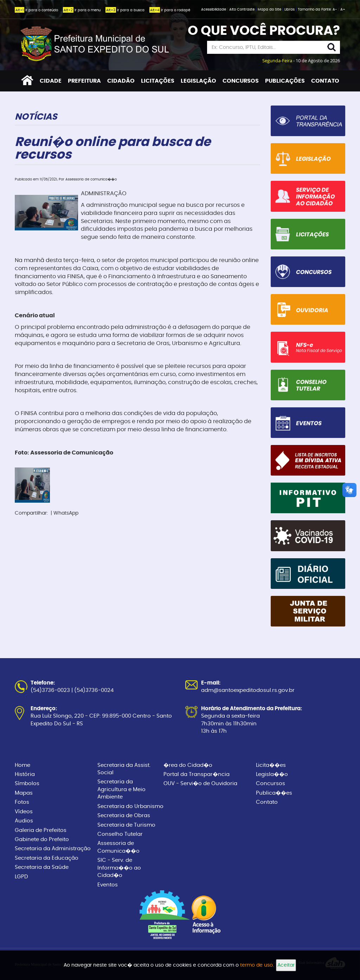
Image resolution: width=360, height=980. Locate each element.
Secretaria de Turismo (126, 825)
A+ (343, 9)
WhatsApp (66, 513)
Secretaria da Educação (47, 858)
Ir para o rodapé (170, 10)
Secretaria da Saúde (42, 867)
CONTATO (325, 81)
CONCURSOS (241, 81)
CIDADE (51, 81)
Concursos (271, 784)
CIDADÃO (121, 81)
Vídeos (24, 812)
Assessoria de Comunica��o (118, 847)
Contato (267, 802)
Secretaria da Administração (53, 849)
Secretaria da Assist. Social (124, 769)
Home (22, 765)
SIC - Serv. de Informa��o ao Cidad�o (119, 868)
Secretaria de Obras (124, 816)
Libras (290, 9)
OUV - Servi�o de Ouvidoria (200, 784)
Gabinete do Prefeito (42, 839)
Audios (24, 821)
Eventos (108, 885)
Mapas (24, 793)
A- (335, 9)
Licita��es (271, 765)
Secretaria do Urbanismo (130, 806)
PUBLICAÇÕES (285, 81)
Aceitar (286, 965)
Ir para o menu (82, 10)
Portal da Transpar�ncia (197, 774)
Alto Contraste (242, 9)
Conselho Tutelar (120, 834)
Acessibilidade (214, 9)
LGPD (21, 877)
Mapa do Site (270, 9)
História (25, 774)
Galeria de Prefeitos (41, 830)
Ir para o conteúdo (36, 10)
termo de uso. (257, 965)
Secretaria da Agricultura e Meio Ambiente (121, 789)
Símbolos (27, 784)
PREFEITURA (84, 81)
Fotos (22, 802)
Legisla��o (272, 774)
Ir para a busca (125, 10)
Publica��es (274, 793)
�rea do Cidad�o (188, 765)
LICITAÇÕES (158, 81)
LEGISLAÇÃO (198, 81)
